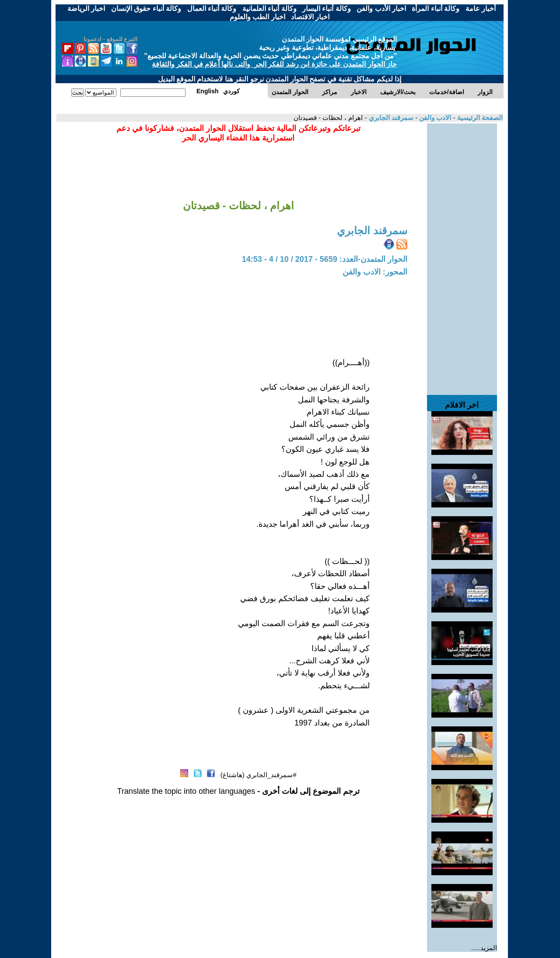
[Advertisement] (462, 255)
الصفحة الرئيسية (479, 118)
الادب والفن (434, 118)
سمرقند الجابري (390, 118)
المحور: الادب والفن (375, 272)
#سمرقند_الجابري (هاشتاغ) (259, 775)
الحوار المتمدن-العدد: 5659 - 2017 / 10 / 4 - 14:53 (325, 259)
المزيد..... (484, 948)
